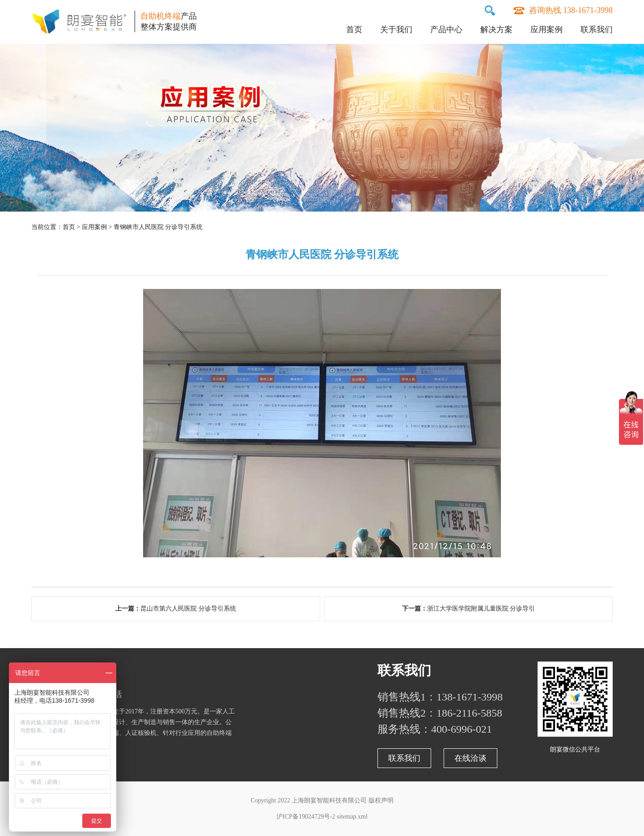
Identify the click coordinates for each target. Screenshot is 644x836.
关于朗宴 (58, 670)
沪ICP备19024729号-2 (306, 817)
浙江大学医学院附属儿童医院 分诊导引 (481, 609)
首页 (354, 30)
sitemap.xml (352, 817)
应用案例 (547, 30)
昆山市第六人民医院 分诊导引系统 (188, 609)
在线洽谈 (470, 758)
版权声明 (381, 800)
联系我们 (597, 30)
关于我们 (396, 30)
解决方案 (496, 30)
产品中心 (446, 30)
